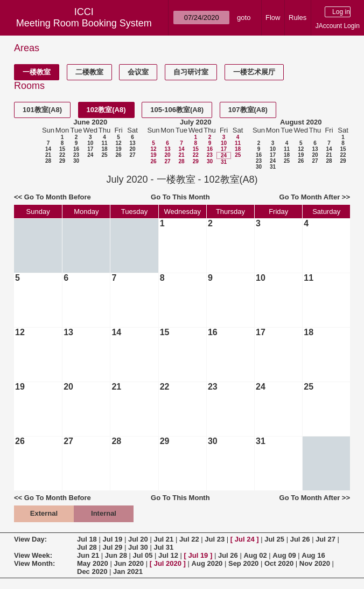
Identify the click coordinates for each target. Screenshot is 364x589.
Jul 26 (300, 539)
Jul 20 (138, 539)
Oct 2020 (279, 563)
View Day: (30, 539)
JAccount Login (338, 26)
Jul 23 (215, 539)
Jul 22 (189, 539)
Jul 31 (163, 547)
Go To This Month (180, 197)
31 (224, 162)
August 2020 (301, 122)
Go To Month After (310, 197)
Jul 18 (87, 539)
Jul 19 (112, 539)
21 (48, 155)
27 (132, 155)
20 (132, 149)
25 (104, 155)
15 (62, 149)
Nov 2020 (315, 563)
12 (118, 143)
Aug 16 (313, 555)
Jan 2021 (128, 571)
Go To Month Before (58, 197)
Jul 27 (325, 539)
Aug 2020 (207, 563)
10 (90, 143)
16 (76, 149)
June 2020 (90, 122)
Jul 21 (163, 539)
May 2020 (93, 563)
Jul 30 (138, 547)
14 (48, 149)
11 (104, 143)
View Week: (33, 555)
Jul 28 (87, 547)
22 (62, 155)
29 (62, 161)
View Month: (34, 563)
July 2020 (196, 122)
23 (76, 155)
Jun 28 (116, 555)
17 (90, 149)
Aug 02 (255, 555)
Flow (273, 18)
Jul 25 (274, 539)
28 (48, 161)
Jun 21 (88, 555)
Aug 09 (284, 555)
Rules (297, 18)
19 (118, 149)
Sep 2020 (243, 563)
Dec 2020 (92, 571)
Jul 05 (143, 555)
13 (132, 143)
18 (104, 149)
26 (118, 155)
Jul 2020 (168, 563)
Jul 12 (168, 555)
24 (90, 155)
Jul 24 (245, 539)
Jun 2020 (129, 563)
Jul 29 (112, 547)
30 (76, 161)
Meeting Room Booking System (84, 23)
